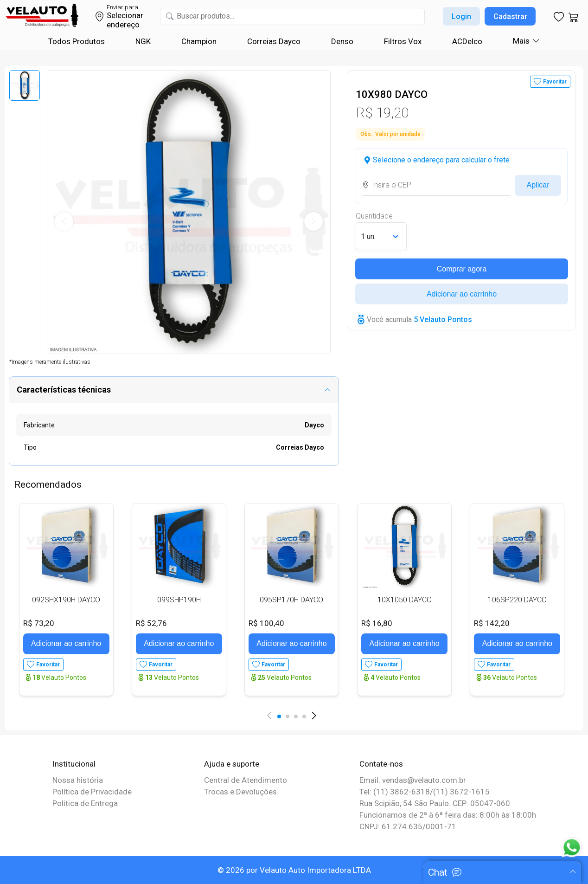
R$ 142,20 (492, 623)
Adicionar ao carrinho (462, 294)
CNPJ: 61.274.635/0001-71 (408, 826)
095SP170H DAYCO (291, 600)
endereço (123, 25)
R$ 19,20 (382, 113)
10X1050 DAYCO (405, 600)
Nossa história (78, 780)
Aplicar (538, 185)
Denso (342, 41)
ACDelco (467, 41)
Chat (438, 872)
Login (461, 16)
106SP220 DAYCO (517, 600)
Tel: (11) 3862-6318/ (396, 792)
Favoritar (555, 82)
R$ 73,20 (39, 623)
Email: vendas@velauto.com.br (413, 780)
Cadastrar (510, 16)
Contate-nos (381, 764)
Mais (521, 41)
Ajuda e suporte (232, 764)
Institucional (74, 764)
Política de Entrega (85, 803)
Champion (199, 41)
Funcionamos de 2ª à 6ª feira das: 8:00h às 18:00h (448, 815)
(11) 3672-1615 (461, 792)
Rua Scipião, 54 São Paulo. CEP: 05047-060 (435, 803)
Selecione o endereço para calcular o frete (441, 160)
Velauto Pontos (59, 678)
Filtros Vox (403, 41)
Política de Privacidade (92, 792)
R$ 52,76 (151, 623)
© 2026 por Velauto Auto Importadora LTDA (294, 870)
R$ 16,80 (377, 623)
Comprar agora (462, 269)
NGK (143, 41)
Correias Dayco (274, 41)
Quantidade (374, 216)
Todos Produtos (77, 41)
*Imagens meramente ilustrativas (50, 362)
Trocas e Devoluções (240, 792)
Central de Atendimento (246, 780)
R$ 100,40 (266, 623)
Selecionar (125, 15)
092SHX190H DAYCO (66, 600)
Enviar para (122, 7)
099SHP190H (179, 600)
